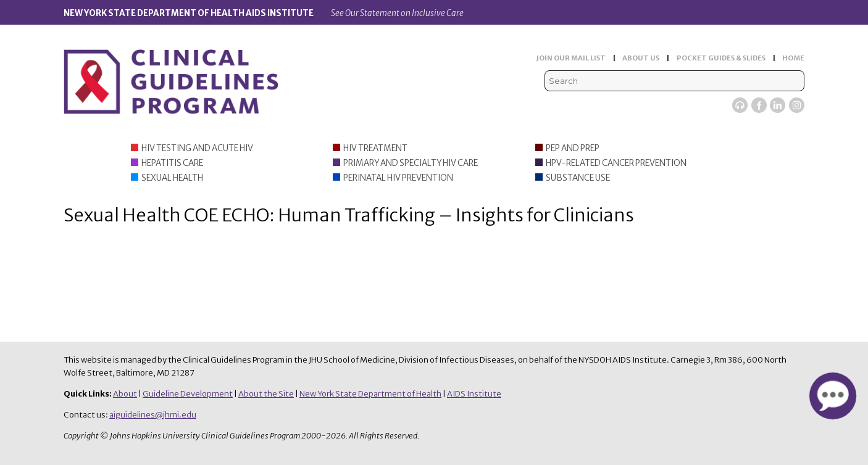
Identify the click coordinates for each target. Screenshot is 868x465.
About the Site (266, 394)
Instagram (797, 105)
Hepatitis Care (172, 163)
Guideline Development (188, 394)
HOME (793, 58)
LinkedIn (778, 105)
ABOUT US (641, 58)
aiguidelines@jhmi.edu (153, 415)
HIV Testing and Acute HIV (197, 148)
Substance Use (578, 178)
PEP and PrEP (573, 148)
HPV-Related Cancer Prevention (616, 163)
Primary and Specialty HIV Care (411, 163)
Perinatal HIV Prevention (398, 178)
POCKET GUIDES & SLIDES (721, 58)
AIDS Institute (474, 394)
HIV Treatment (375, 148)
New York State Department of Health (370, 394)
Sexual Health (172, 178)
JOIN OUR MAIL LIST (571, 58)
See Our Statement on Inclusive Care (397, 13)
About (125, 394)
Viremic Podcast (740, 105)
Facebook (759, 105)
